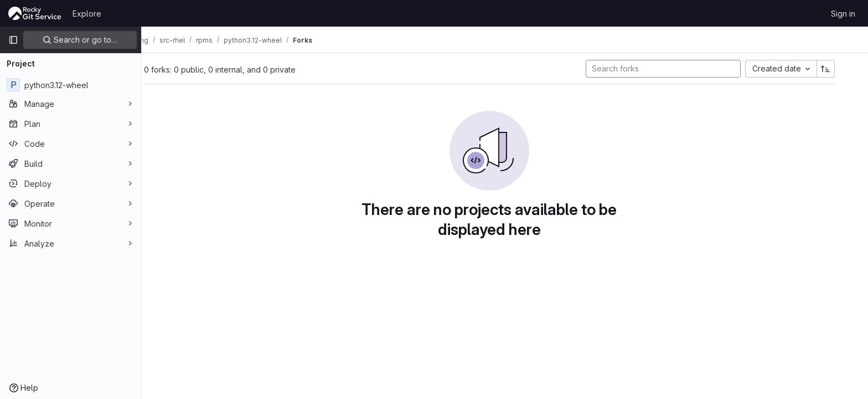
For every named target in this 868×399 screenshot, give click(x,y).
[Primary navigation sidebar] (13, 40)
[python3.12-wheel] (71, 85)
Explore (87, 14)
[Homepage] (35, 13)
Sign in (843, 14)
